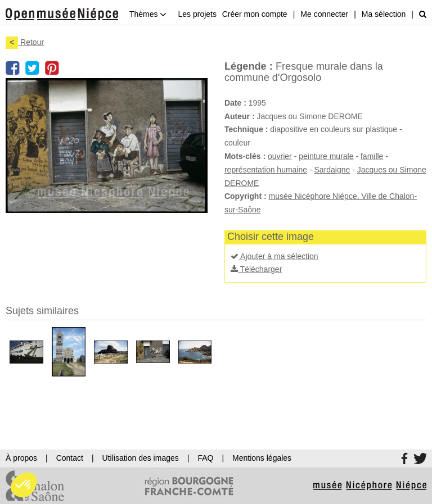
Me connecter (324, 14)
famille (372, 156)
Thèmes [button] (148, 14)
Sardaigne (332, 170)
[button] (24, 485)
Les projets (197, 14)
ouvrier (280, 156)
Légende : (249, 66)
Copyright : (246, 196)
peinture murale (326, 156)
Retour (25, 42)
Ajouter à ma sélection (274, 256)
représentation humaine (266, 170)
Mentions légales (262, 458)
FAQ (205, 458)
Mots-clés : (245, 156)
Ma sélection (384, 14)
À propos (21, 458)
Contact (70, 458)
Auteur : (240, 116)
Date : (235, 103)
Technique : (246, 129)
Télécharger (256, 269)
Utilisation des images (141, 458)
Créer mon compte (255, 14)
